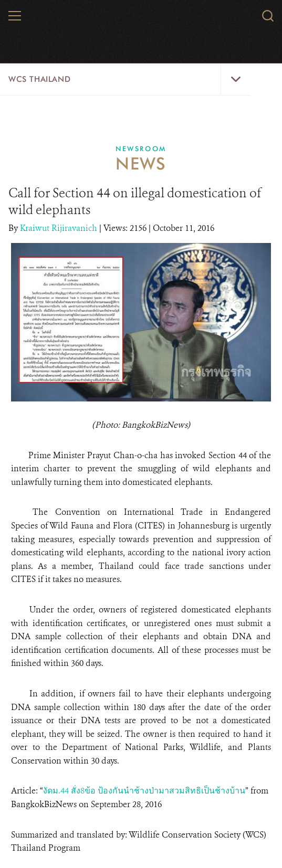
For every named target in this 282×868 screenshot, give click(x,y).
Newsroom (141, 149)
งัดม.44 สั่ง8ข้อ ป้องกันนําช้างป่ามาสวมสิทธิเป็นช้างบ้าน (144, 791)
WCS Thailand (39, 79)
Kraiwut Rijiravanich (60, 228)
